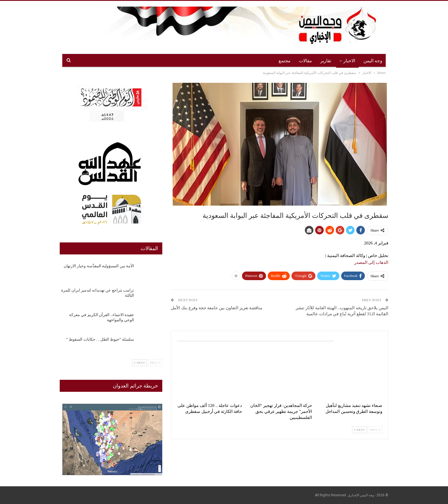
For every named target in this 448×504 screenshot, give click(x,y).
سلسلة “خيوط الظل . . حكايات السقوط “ (100, 339)
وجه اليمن (373, 61)
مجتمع (285, 61)
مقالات (305, 61)
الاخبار (349, 61)
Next (359, 430)
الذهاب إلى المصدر (371, 262)
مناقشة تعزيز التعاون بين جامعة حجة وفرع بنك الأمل (217, 308)
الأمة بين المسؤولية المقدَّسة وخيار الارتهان (99, 266)
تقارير (326, 61)
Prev (375, 430)
